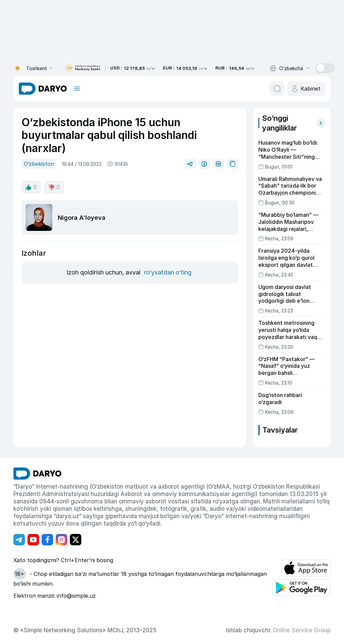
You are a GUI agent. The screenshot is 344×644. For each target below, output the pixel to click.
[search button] (277, 89)
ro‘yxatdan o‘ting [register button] (168, 272)
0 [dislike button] (54, 187)
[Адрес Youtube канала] (33, 540)
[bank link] (83, 68)
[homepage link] (43, 89)
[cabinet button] (306, 89)
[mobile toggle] (77, 89)
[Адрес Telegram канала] (19, 540)
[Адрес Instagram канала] (61, 540)
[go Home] (37, 474)
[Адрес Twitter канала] (76, 540)
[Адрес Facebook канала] (47, 540)
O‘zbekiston (39, 164)
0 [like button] (31, 187)
